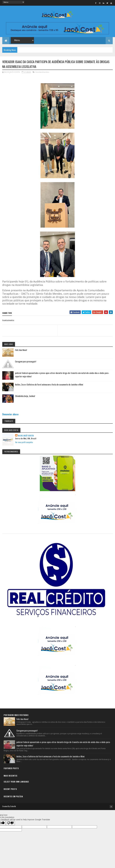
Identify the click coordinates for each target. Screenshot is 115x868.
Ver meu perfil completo (24, 443)
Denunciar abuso (10, 415)
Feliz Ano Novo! (21, 350)
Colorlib (13, 807)
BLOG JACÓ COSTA (26, 436)
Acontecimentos (42, 73)
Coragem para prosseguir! (26, 362)
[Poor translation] (10, 824)
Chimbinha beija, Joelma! (25, 396)
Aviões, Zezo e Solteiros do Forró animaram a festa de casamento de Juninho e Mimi (49, 385)
